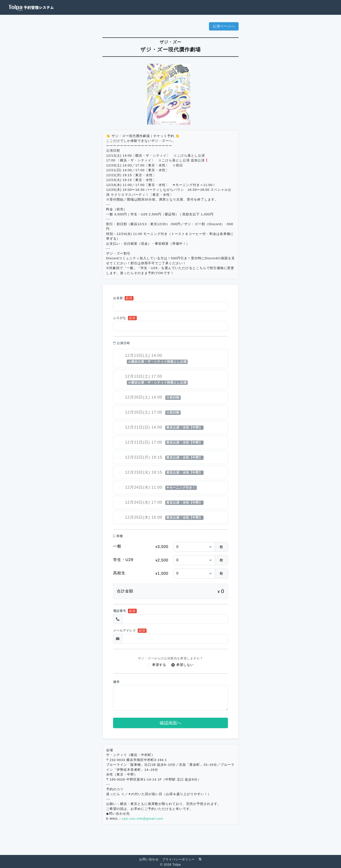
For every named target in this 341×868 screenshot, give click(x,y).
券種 (118, 536)
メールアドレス (125, 631)
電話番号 (120, 611)
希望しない (185, 665)
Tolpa (177, 865)
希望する (159, 665)
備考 (116, 682)
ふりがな (120, 318)
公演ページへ (224, 26)
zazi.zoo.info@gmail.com (142, 819)
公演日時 (121, 343)
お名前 (118, 298)
